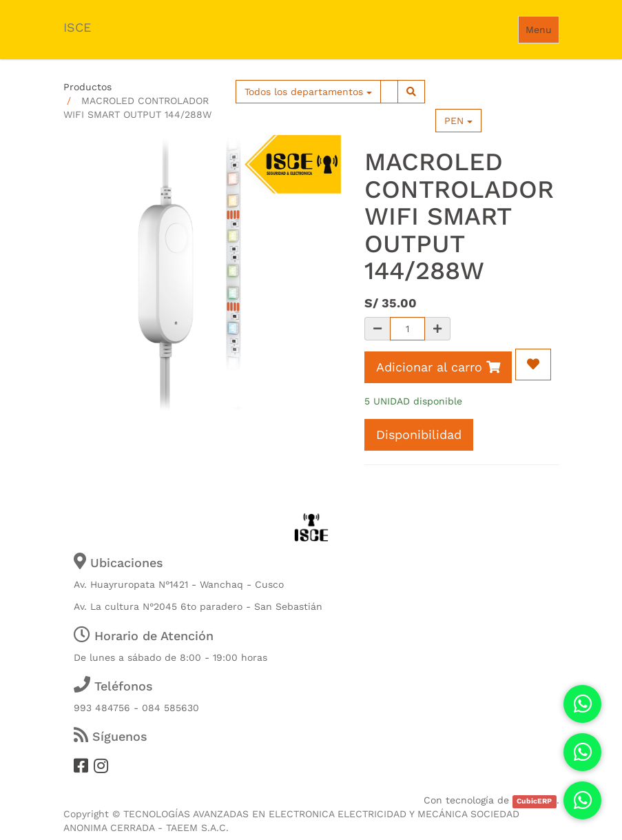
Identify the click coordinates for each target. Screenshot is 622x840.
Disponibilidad (419, 434)
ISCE (77, 27)
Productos (87, 87)
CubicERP (534, 801)
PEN (458, 121)
